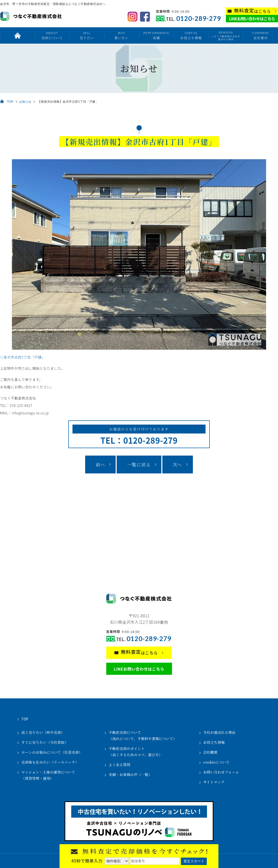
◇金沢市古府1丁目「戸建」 (23, 357)
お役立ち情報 (191, 35)
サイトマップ (214, 782)
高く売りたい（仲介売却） (43, 732)
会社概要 (210, 752)
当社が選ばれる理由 (220, 732)
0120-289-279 (199, 18)
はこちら (253, 11)
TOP (10, 102)
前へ (100, 465)
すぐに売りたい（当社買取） (45, 742)
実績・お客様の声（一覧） (130, 775)
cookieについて (216, 762)
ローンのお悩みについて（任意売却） (52, 752)
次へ (177, 465)
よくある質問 (120, 765)
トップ (17, 35)
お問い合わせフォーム (221, 772)
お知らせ (25, 102)
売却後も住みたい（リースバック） (50, 762)
